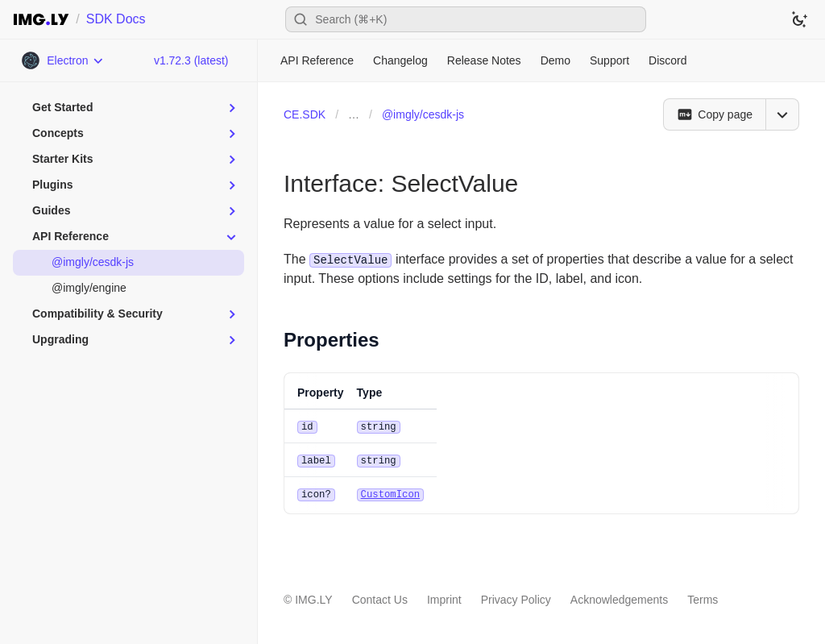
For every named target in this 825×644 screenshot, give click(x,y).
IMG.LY (313, 597)
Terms (703, 597)
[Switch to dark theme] (799, 19)
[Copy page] (714, 114)
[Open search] (466, 19)
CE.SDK (305, 114)
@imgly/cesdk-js (423, 114)
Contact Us (380, 597)
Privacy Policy (516, 597)
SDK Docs (116, 19)
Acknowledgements (619, 597)
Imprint (444, 597)
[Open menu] (782, 114)
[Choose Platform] (62, 60)
